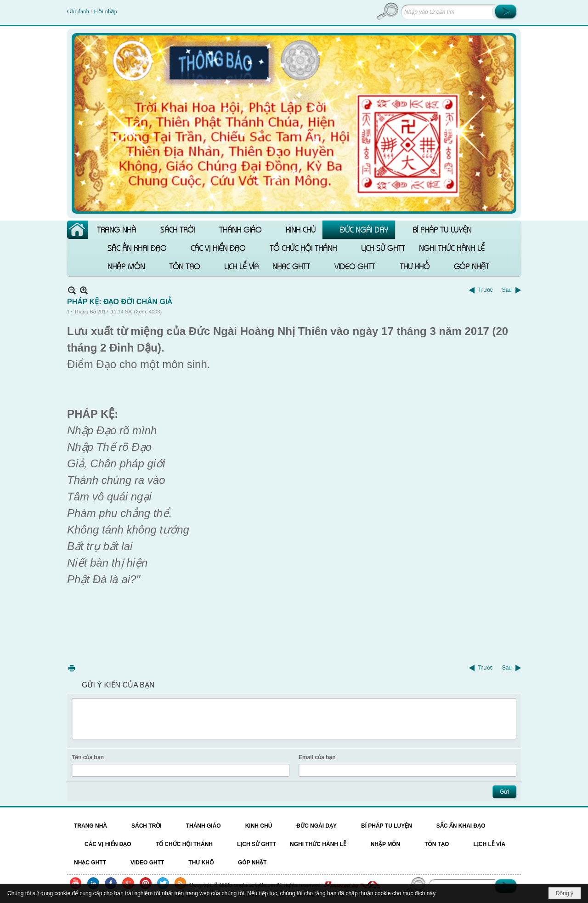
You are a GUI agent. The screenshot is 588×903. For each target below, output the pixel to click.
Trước (486, 290)
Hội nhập (105, 11)
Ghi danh (79, 11)
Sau (507, 290)
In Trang (72, 668)
